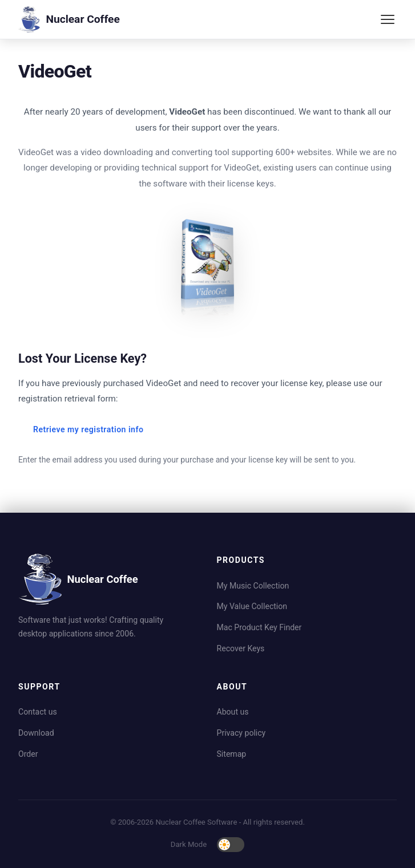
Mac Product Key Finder (259, 627)
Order (28, 754)
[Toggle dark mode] (231, 845)
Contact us (38, 712)
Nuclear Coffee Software (197, 822)
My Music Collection (253, 586)
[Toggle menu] (388, 19)
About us (233, 712)
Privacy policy (241, 733)
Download (36, 733)
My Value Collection (252, 606)
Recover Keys (241, 648)
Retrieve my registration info (88, 429)
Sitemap (232, 754)
